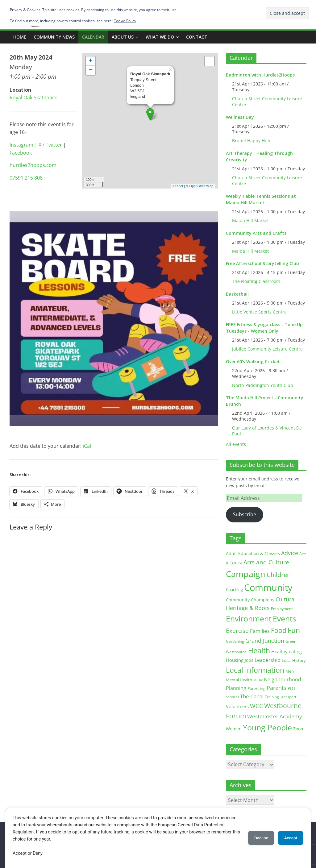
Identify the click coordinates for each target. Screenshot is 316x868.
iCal (87, 446)
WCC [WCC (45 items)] (256, 706)
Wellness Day (240, 117)
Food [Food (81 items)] (279, 630)
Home (20, 37)
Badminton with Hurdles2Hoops (260, 75)
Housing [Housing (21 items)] (235, 660)
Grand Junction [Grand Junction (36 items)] (265, 641)
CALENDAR (93, 37)
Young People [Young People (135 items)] (267, 727)
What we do (160, 37)
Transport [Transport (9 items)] (288, 697)
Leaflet (178, 186)
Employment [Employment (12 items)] (282, 609)
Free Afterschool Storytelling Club (262, 263)
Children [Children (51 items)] (279, 575)
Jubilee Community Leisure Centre (267, 349)
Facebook (21, 153)
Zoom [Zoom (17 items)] (299, 729)
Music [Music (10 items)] (258, 680)
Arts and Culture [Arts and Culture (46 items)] (266, 562)
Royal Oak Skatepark (33, 98)
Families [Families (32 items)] (260, 631)
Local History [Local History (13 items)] (294, 660)
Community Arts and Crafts (256, 233)
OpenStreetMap (202, 186)
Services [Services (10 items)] (232, 697)
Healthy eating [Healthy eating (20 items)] (287, 651)
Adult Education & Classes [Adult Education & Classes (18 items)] (253, 553)
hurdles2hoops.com (33, 165)
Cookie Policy (125, 21)
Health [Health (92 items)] (259, 650)
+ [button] (91, 61)
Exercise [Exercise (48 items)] (237, 631)
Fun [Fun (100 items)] (294, 630)
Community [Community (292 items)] (268, 588)
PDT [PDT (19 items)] (292, 688)
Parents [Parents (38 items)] (276, 688)
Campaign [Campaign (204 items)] (246, 574)
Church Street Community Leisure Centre (267, 102)
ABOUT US (123, 37)
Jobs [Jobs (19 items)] (249, 660)
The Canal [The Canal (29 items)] (252, 696)
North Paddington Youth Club (263, 385)
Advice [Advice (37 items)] (290, 553)
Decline (257, 838)
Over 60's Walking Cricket (253, 361)
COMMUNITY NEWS (54, 37)
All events (236, 444)
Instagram (21, 145)
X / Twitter (50, 145)
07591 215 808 (26, 178)
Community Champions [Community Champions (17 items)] (250, 600)
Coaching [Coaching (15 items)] (234, 589)
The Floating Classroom (256, 281)
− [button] (91, 70)
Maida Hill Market (250, 220)
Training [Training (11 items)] (272, 697)
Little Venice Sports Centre (259, 312)
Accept (289, 838)
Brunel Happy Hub (251, 141)
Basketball (237, 294)
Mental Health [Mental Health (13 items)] (239, 680)
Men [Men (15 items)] (290, 671)
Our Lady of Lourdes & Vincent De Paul (267, 431)
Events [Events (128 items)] (285, 619)
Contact (197, 37)
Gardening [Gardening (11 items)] (235, 641)
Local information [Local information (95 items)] (255, 670)
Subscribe (245, 514)
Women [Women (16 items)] (234, 729)
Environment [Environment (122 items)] (249, 619)
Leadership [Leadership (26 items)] (268, 660)
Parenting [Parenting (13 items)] (256, 689)
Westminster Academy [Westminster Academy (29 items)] (275, 716)
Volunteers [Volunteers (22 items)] (237, 706)
